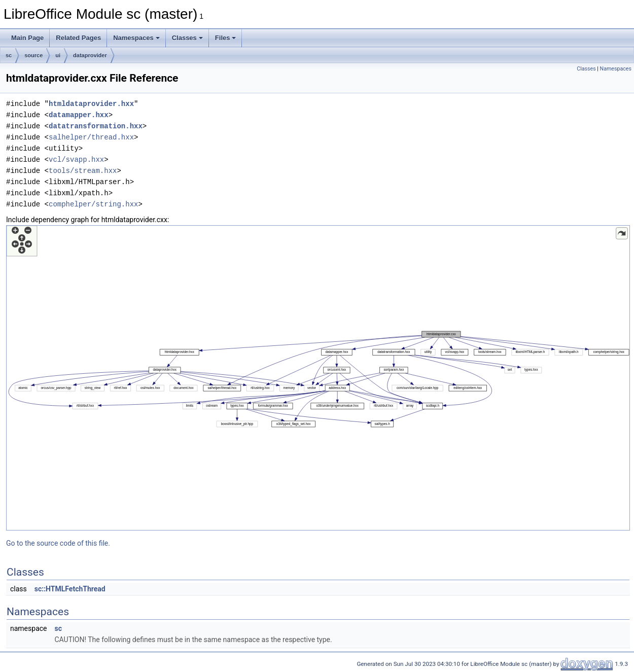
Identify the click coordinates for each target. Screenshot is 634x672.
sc (9, 55)
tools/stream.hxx (83, 171)
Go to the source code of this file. (58, 543)
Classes (187, 38)
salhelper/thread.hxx (91, 137)
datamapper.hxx (79, 115)
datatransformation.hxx (96, 126)
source (33, 55)
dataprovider (90, 55)
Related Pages (78, 38)
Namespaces (136, 38)
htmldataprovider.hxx (91, 104)
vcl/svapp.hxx (76, 160)
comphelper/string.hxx (93, 204)
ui (58, 55)
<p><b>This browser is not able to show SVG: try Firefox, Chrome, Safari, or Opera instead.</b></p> (318, 378)
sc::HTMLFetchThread (70, 589)
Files (226, 38)
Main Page (27, 38)
